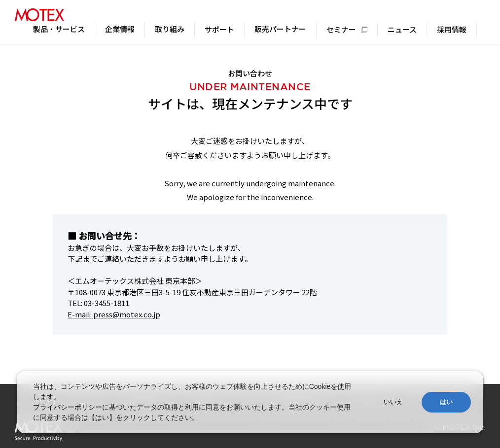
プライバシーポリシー (68, 407)
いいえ (393, 402)
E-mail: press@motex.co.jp (114, 314)
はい (446, 402)
